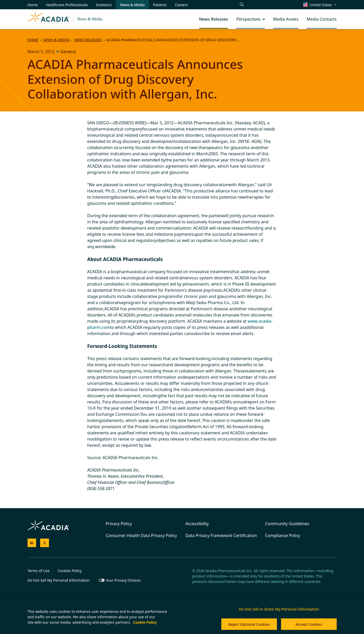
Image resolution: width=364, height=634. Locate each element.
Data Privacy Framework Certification (221, 535)
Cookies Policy (70, 571)
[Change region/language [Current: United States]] (320, 5)
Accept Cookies (309, 624)
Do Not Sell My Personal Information (58, 580)
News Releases (88, 40)
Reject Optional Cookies (249, 624)
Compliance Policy (283, 535)
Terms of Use (39, 571)
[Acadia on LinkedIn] (32, 543)
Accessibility (197, 524)
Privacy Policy (119, 524)
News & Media (90, 19)
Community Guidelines (287, 524)
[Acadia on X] (45, 543)
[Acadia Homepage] (48, 19)
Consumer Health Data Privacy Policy (141, 535)
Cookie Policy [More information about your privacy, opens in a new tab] (145, 622)
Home (33, 40)
